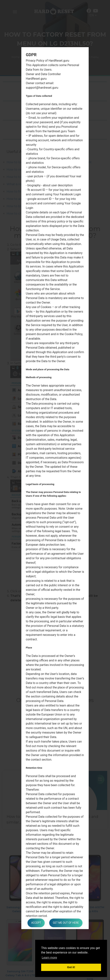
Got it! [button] (71, 967)
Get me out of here (66, 923)
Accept (36, 923)
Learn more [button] (49, 958)
